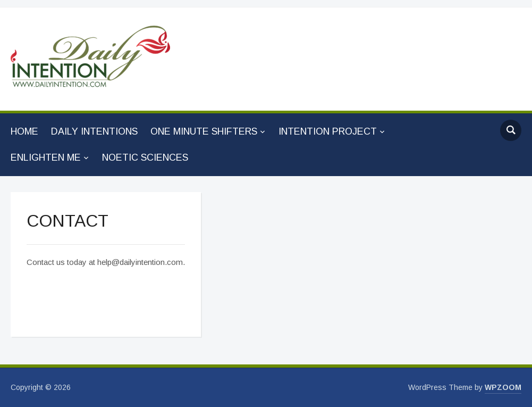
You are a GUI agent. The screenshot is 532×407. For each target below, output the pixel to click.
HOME (24, 131)
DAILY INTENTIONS (94, 131)
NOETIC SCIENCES (145, 157)
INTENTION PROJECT (328, 131)
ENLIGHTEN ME (46, 157)
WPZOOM (503, 387)
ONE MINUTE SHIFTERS (204, 131)
